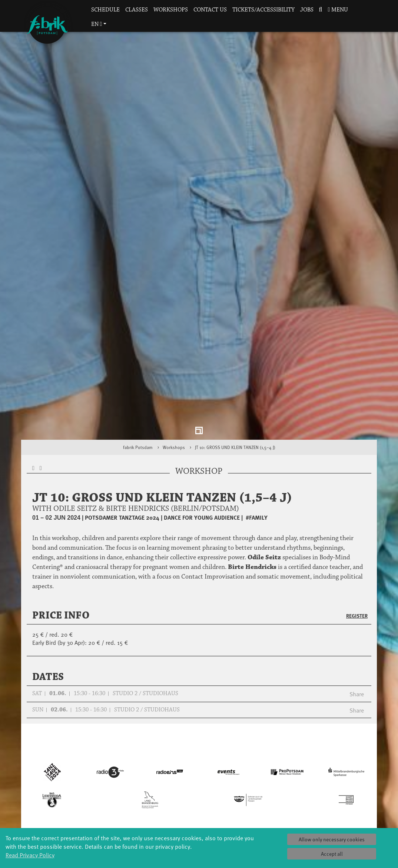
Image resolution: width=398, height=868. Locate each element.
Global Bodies (80, 804)
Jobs (307, 10)
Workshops (171, 10)
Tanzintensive (140, 826)
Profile (258, 804)
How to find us (317, 826)
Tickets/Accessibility (263, 10)
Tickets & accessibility (318, 807)
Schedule (105, 10)
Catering (318, 819)
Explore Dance (199, 804)
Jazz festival (80, 811)
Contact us (210, 10)
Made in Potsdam (80, 826)
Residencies (199, 819)
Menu (338, 10)
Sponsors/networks (258, 826)
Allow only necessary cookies (332, 839)
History (258, 811)
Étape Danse (199, 811)
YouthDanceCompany (140, 804)
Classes (137, 10)
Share (357, 638)
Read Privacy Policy (30, 855)
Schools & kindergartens (140, 815)
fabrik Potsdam (138, 391)
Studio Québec (199, 826)
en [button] (97, 24)
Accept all (332, 854)
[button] (321, 10)
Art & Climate (80, 819)
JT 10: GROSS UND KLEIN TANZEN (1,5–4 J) (235, 391)
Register (357, 560)
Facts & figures (258, 819)
